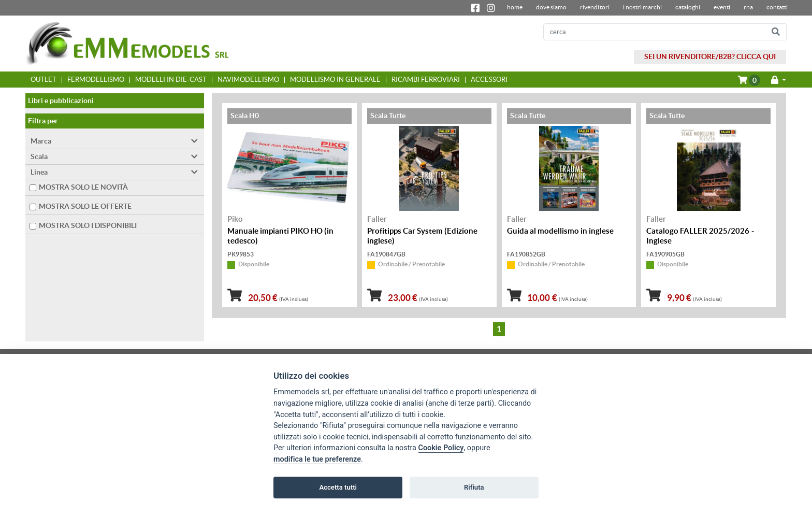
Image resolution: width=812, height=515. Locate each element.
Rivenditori (594, 7)
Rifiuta (474, 487)
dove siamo (551, 7)
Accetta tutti (338, 487)
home (515, 7)
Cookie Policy (441, 448)
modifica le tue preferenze (317, 459)
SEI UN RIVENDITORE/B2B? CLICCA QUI (710, 56)
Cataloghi (688, 7)
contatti (777, 7)
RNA (748, 7)
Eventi (722, 7)
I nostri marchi (642, 7)
